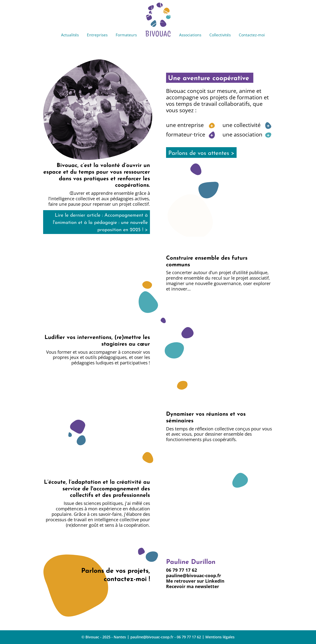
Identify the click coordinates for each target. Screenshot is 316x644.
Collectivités (220, 35)
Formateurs (126, 35)
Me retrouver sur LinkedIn (195, 581)
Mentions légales (220, 637)
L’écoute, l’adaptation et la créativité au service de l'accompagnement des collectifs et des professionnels (97, 489)
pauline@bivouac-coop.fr (194, 575)
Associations (190, 35)
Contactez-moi (252, 35)
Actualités (70, 35)
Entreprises (97, 35)
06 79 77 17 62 (182, 570)
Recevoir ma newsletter (193, 586)
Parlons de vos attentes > (201, 153)
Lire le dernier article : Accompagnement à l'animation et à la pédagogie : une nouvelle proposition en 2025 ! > (100, 223)
